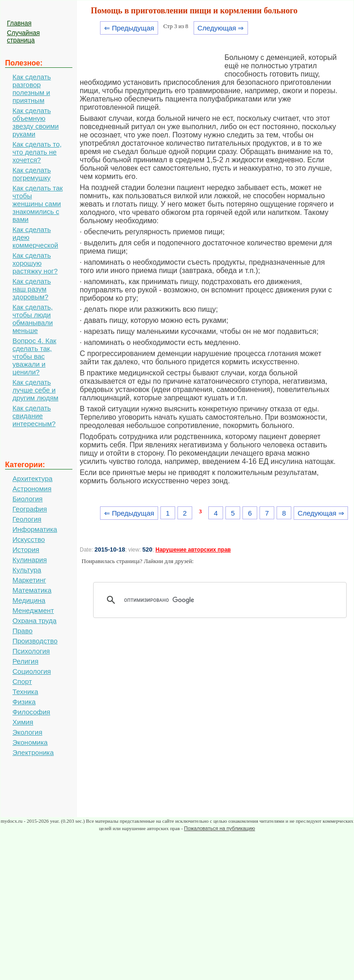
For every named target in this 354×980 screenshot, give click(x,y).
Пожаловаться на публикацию (219, 828)
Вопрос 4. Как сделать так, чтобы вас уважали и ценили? (34, 356)
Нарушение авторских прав (193, 550)
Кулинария (30, 560)
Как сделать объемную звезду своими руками (35, 122)
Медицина (29, 600)
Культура (27, 570)
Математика (32, 590)
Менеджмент (33, 610)
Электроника (33, 752)
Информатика (35, 529)
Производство (35, 641)
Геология (27, 519)
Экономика (30, 742)
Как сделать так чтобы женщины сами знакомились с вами (38, 204)
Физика (24, 702)
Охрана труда (35, 621)
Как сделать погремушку (32, 174)
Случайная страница (23, 36)
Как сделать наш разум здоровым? (32, 289)
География (30, 509)
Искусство (29, 539)
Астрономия (32, 489)
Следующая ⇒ (221, 28)
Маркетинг (29, 580)
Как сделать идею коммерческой (35, 237)
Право (23, 631)
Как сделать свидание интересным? (34, 416)
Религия (25, 661)
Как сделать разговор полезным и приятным (32, 89)
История (26, 549)
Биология (27, 499)
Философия (31, 712)
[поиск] (223, 600)
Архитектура (32, 478)
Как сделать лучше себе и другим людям (35, 390)
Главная (19, 23)
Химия (23, 722)
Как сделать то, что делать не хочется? (37, 152)
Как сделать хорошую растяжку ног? (35, 263)
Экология (27, 732)
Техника (25, 692)
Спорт (22, 681)
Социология (32, 671)
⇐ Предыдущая (129, 28)
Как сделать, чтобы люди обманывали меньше (33, 319)
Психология (31, 651)
